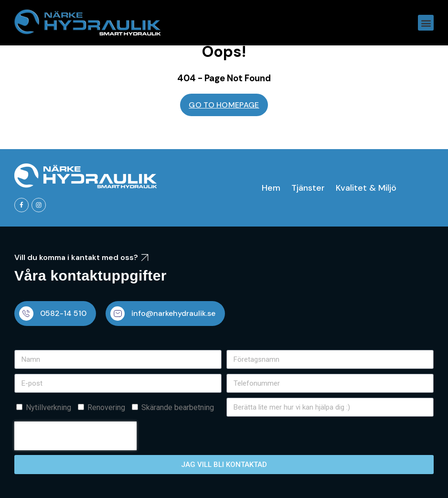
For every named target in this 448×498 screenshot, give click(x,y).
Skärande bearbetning (178, 407)
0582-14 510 (63, 313)
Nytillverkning (48, 407)
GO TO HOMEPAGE (224, 105)
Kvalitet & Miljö (366, 188)
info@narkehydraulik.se (173, 313)
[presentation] (75, 436)
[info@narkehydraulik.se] (117, 314)
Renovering (106, 407)
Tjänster (308, 188)
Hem (271, 188)
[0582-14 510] (26, 314)
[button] (426, 23)
